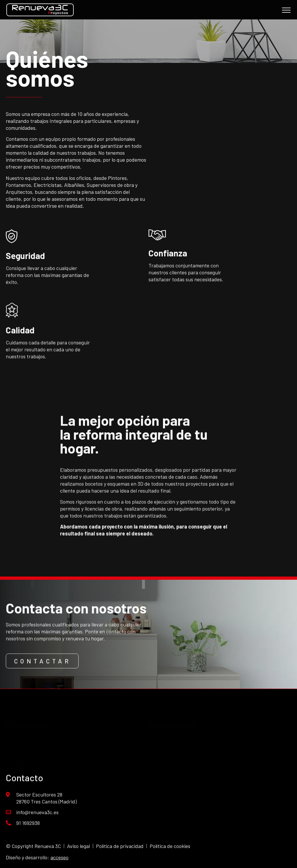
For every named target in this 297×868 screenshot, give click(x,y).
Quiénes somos (165, 736)
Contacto (159, 747)
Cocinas (15, 751)
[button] (42, 669)
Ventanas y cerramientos (33, 740)
